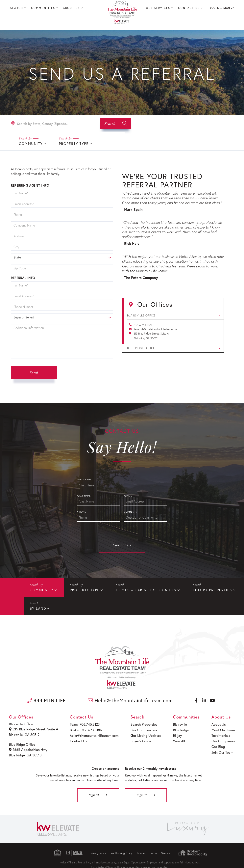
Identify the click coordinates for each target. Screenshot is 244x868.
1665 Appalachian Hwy (28, 747)
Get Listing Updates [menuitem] (142, 733)
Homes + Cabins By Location (139, 589)
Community (30, 143)
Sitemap (141, 850)
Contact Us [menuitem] (189, 8)
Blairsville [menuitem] (177, 723)
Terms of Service (160, 850)
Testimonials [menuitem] (221, 733)
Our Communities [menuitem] (140, 728)
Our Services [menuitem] (158, 8)
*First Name (84, 479)
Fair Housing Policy (121, 850)
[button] (116, 124)
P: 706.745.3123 (143, 324)
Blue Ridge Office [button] (174, 348)
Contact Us (122, 545)
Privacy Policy (98, 850)
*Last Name (84, 495)
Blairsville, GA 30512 (24, 733)
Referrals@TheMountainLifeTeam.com (156, 329)
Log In (215, 8)
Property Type (70, 143)
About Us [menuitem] (72, 8)
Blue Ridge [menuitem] (178, 728)
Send (34, 372)
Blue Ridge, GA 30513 (25, 752)
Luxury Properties (200, 589)
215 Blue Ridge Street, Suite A (33, 728)
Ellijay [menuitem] (175, 733)
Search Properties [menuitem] (140, 723)
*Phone (81, 511)
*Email (128, 495)
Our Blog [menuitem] (219, 743)
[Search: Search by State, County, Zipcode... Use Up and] (53, 124)
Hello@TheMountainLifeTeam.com (130, 699)
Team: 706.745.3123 (83, 723)
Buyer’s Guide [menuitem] (138, 738)
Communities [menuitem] (43, 8)
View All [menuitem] (176, 738)
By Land (37, 607)
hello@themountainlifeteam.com (92, 733)
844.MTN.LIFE (46, 699)
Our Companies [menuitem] (223, 738)
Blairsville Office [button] (174, 315)
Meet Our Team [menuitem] (223, 728)
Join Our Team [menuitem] (222, 748)
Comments (130, 511)
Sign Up (229, 8)
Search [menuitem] (17, 8)
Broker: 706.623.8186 (84, 728)
